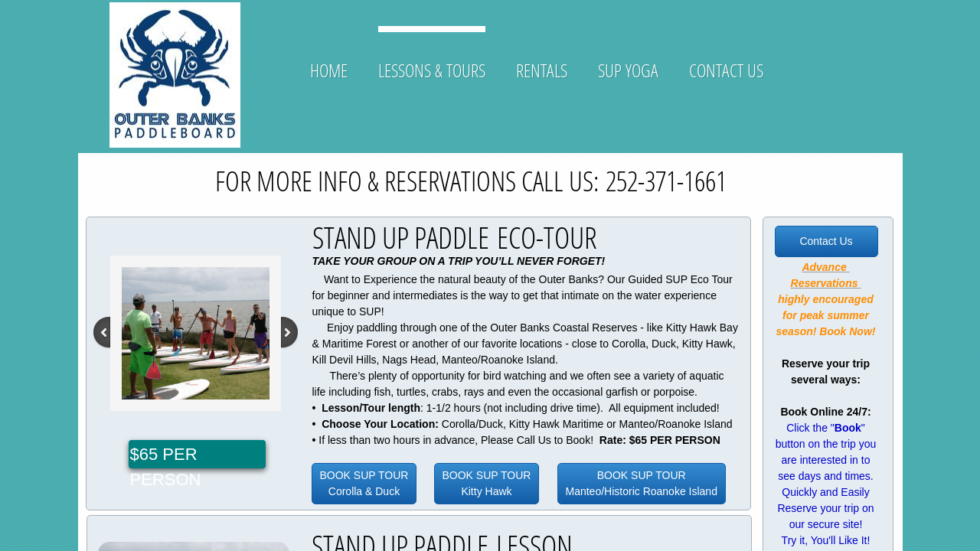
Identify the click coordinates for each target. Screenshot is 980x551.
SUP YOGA (628, 70)
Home (329, 70)
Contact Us (726, 70)
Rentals (542, 70)
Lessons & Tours (432, 70)
